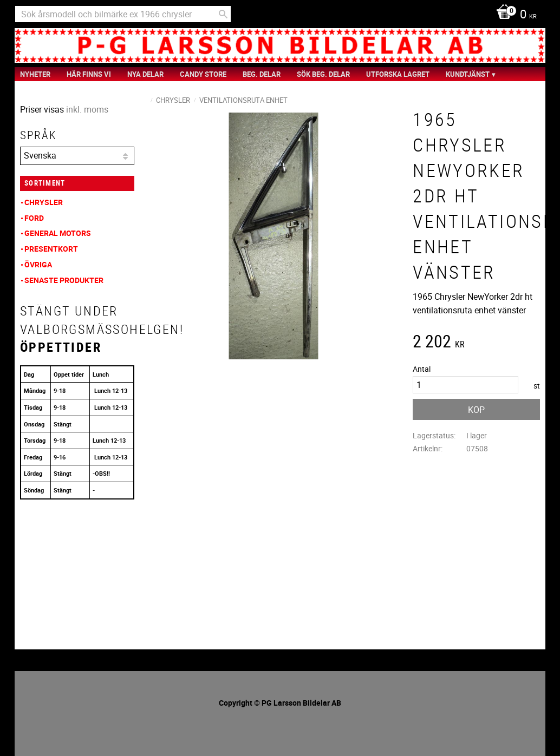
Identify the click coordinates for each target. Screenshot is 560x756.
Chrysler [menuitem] (44, 202)
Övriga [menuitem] (38, 264)
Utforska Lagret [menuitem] (398, 74)
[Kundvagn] (514, 15)
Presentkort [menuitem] (51, 249)
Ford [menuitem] (34, 218)
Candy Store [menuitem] (203, 74)
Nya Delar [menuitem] (145, 74)
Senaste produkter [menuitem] (64, 280)
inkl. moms (87, 109)
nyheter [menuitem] (35, 74)
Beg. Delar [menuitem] (262, 74)
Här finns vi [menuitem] (89, 74)
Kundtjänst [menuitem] (468, 74)
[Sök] (223, 14)
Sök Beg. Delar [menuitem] (323, 74)
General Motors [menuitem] (58, 233)
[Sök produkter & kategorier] (123, 14)
